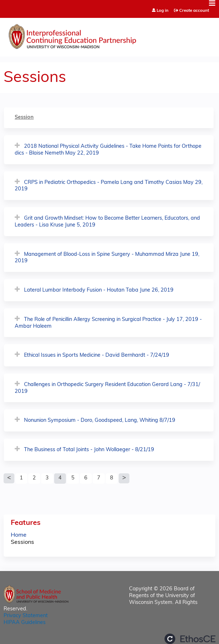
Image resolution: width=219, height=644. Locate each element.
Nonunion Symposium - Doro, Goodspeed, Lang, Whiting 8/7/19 (100, 421)
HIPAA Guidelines (25, 623)
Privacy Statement (26, 616)
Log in (163, 11)
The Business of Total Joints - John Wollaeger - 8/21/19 (89, 450)
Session (24, 118)
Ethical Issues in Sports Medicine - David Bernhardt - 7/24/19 (97, 355)
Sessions (22, 542)
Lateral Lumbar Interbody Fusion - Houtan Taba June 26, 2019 (99, 290)
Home (19, 535)
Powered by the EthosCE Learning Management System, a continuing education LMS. (190, 639)
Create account (194, 11)
